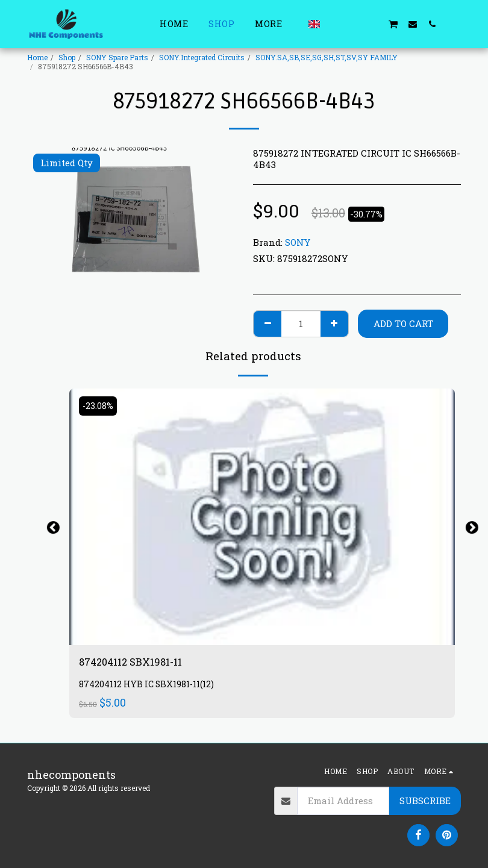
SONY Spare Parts (117, 57)
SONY (298, 242)
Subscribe (425, 801)
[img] (262, 517)
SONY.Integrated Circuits (202, 57)
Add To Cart (403, 323)
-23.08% (99, 406)
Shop (67, 57)
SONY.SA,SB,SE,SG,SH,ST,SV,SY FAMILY (327, 57)
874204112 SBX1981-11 (136, 663)
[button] (335, 24)
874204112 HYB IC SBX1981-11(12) (150, 686)
